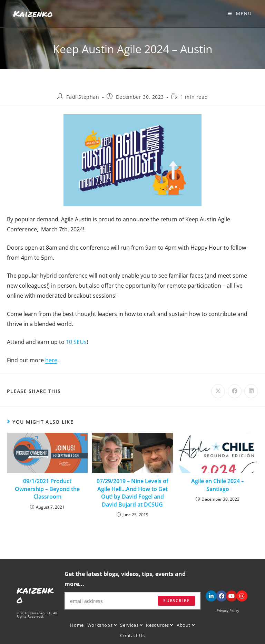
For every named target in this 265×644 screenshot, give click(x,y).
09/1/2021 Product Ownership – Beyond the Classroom (47, 489)
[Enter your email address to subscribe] (133, 601)
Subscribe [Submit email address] (176, 601)
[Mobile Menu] (240, 13)
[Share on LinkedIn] (251, 391)
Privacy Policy (228, 611)
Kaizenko (33, 13)
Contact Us (132, 635)
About (186, 625)
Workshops (102, 625)
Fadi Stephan (83, 97)
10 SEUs (76, 342)
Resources (160, 625)
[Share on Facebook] (235, 391)
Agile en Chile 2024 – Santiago (218, 485)
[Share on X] (218, 391)
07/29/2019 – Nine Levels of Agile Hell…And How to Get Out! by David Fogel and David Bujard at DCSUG (132, 493)
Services (131, 625)
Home (77, 625)
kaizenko (35, 595)
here (51, 360)
